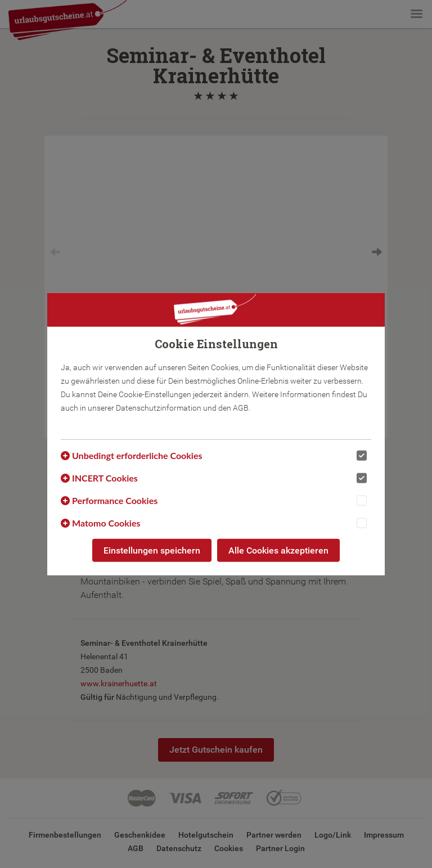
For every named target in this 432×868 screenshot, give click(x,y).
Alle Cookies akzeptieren (278, 550)
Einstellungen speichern (152, 550)
